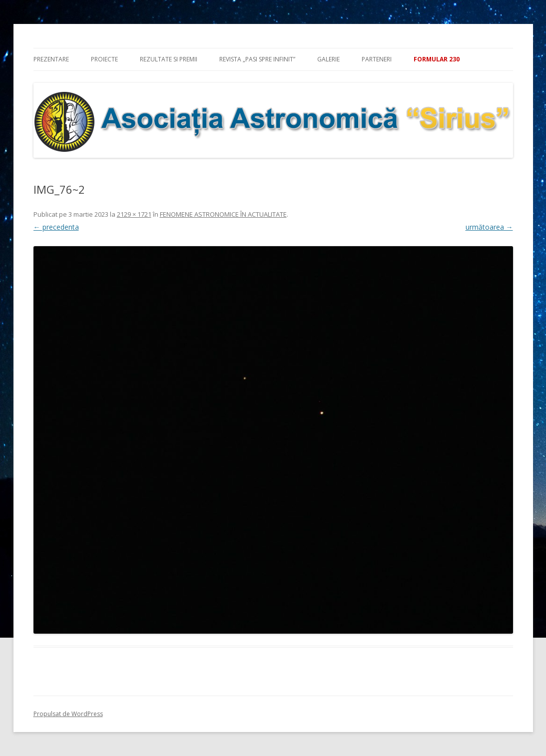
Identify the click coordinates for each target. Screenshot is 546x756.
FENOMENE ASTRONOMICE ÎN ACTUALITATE (223, 214)
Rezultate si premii (169, 59)
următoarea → (489, 227)
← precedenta (56, 227)
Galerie (328, 59)
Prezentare (51, 59)
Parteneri (377, 59)
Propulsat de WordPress (68, 714)
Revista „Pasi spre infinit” (257, 59)
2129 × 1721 (134, 214)
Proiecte (104, 59)
